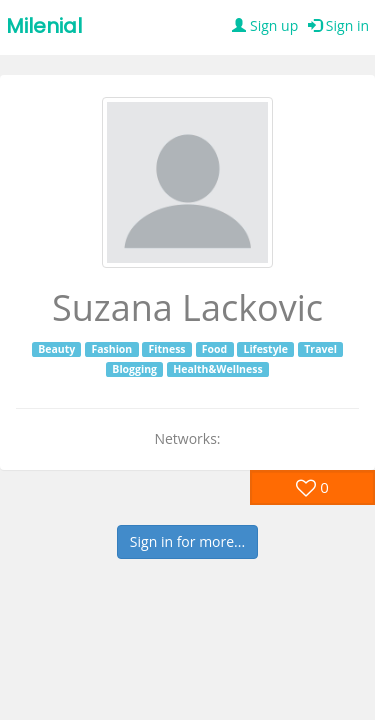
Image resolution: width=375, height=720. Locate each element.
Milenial (44, 26)
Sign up (265, 25)
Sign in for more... (187, 541)
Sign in (338, 25)
